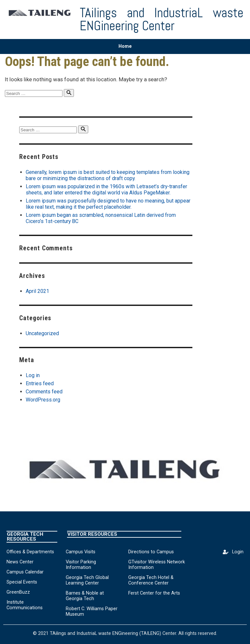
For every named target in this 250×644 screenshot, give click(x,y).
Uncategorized (42, 333)
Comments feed (44, 392)
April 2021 (37, 291)
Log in (33, 375)
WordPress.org (43, 400)
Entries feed (40, 383)
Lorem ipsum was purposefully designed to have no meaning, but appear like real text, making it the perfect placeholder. (108, 204)
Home (125, 46)
